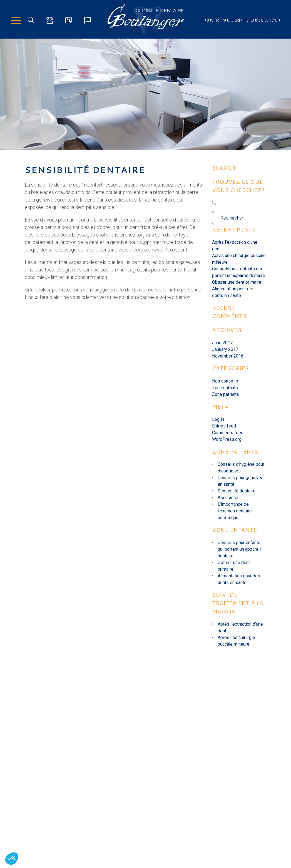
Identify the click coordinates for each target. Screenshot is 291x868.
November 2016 (228, 356)
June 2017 (222, 343)
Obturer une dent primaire (237, 282)
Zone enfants (225, 388)
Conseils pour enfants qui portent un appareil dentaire (239, 549)
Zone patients (226, 394)
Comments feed (228, 433)
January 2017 (225, 349)
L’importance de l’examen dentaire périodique (235, 511)
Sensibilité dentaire (237, 491)
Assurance (228, 498)
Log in (218, 419)
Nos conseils (225, 381)
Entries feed (224, 426)
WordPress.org (227, 439)
